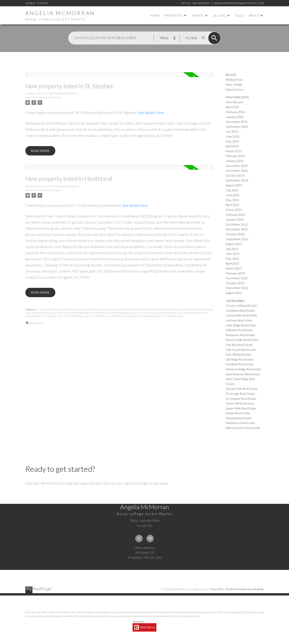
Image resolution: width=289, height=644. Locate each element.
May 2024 (232, 200)
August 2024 (234, 185)
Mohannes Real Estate (169, 310)
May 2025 (232, 141)
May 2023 (232, 258)
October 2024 (235, 175)
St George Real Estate (240, 394)
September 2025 (237, 127)
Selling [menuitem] (220, 15)
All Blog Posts (234, 80)
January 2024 (235, 219)
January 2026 (235, 117)
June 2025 (233, 136)
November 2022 (237, 278)
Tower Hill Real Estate (74, 317)
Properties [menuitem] (174, 15)
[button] (139, 539)
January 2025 (235, 161)
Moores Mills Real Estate (191, 310)
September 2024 (237, 180)
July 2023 (232, 249)
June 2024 (233, 195)
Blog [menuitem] (240, 15)
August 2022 (234, 293)
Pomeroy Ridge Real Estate (121, 314)
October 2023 (235, 234)
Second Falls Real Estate (194, 314)
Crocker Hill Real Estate (48, 310)
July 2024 (232, 190)
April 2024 (232, 205)
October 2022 (235, 283)
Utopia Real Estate (114, 317)
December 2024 (237, 166)
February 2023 (235, 273)
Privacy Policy (218, 589)
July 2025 (232, 131)
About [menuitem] (254, 15)
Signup (30, 3)
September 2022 (237, 288)
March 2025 (234, 151)
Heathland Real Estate (48, 191)
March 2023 (234, 268)
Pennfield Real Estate (99, 314)
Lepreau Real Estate (110, 310)
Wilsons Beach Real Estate (172, 317)
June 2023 (233, 254)
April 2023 (232, 263)
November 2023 (237, 229)
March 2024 (234, 210)
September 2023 (237, 239)
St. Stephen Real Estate (49, 97)
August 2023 (234, 244)
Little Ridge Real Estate (129, 310)
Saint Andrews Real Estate (145, 314)
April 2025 (232, 146)
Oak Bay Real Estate (239, 345)
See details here (151, 112)
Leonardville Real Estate (90, 310)
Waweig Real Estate (131, 317)
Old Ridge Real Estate (80, 314)
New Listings (234, 84)
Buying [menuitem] (198, 15)
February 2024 (235, 215)
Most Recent (234, 102)
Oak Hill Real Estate (61, 314)
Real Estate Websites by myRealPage (245, 589)
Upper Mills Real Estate (95, 317)
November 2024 (237, 170)
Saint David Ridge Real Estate (170, 314)
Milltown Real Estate (150, 310)
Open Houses (235, 89)
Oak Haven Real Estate (42, 314)
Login (43, 3)
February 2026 (235, 112)
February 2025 (235, 156)
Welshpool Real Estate (151, 317)
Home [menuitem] (155, 15)
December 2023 (237, 224)
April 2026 (232, 107)
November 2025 (237, 122)
